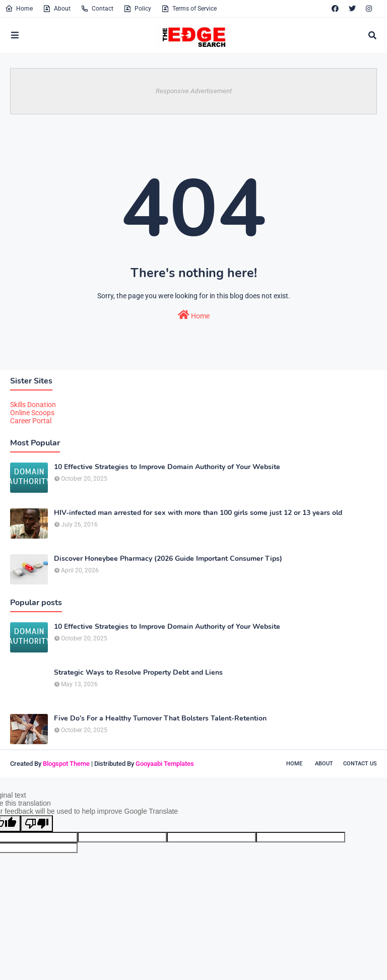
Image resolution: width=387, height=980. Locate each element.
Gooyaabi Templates (165, 764)
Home (19, 9)
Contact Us (360, 764)
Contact (97, 9)
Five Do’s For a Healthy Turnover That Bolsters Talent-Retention (160, 718)
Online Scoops (32, 413)
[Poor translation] (37, 824)
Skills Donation (33, 405)
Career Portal (31, 421)
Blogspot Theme (66, 764)
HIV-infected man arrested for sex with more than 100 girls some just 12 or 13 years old (198, 513)
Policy (137, 9)
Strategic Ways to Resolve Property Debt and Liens (138, 673)
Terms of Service (189, 9)
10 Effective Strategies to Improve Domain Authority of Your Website (167, 467)
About (57, 9)
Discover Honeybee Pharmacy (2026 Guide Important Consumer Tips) (168, 559)
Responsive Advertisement (194, 91)
